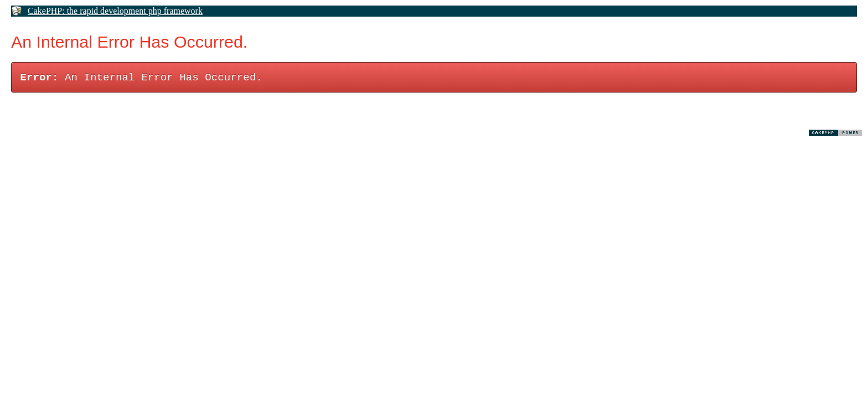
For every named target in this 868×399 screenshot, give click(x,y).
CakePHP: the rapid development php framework (115, 11)
